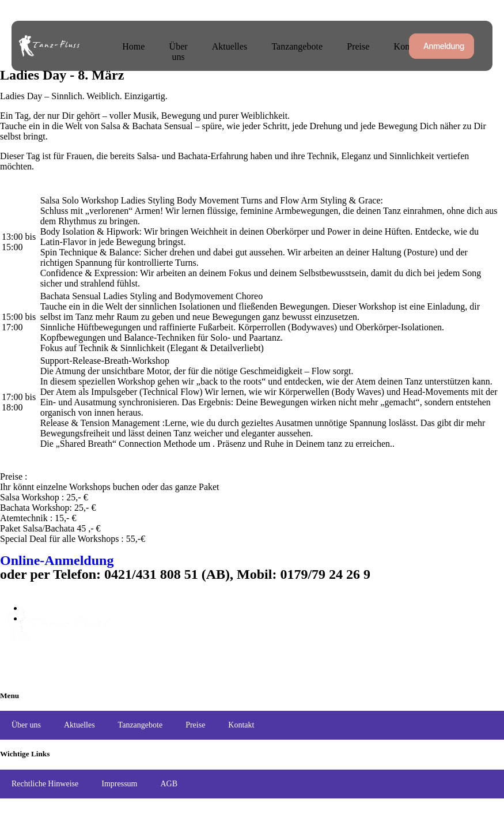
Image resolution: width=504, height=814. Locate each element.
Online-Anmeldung (57, 560)
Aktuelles (225, 45)
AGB (169, 784)
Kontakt (241, 725)
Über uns (176, 50)
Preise (350, 45)
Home (133, 45)
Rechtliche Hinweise (45, 784)
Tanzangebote (291, 45)
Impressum (119, 784)
